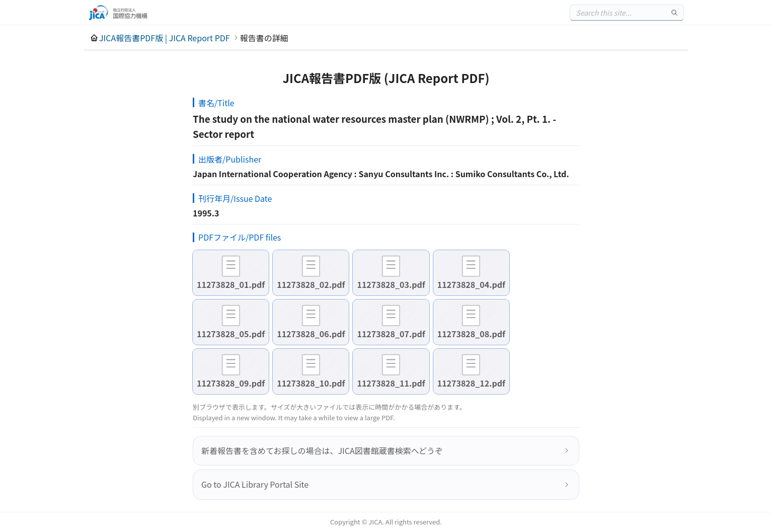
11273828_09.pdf (231, 383)
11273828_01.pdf (231, 284)
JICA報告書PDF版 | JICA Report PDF (165, 38)
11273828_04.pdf (471, 284)
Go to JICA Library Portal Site (255, 484)
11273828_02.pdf (311, 284)
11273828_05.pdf (231, 334)
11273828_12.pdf (471, 383)
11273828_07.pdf (391, 334)
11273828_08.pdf (471, 334)
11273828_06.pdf (311, 334)
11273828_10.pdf (311, 383)
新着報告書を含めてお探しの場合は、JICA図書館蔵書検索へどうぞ (322, 450)
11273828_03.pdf (391, 284)
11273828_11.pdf (391, 383)
